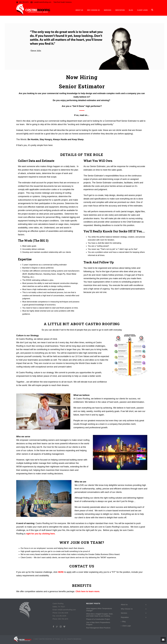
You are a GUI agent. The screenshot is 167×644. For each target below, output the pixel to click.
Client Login (142, 10)
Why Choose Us (93, 10)
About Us (79, 10)
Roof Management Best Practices (98, 628)
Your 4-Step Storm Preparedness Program (98, 623)
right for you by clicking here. (41, 534)
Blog (131, 10)
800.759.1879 (24, 2)
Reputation (120, 10)
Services (108, 10)
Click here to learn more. (88, 591)
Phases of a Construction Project (98, 619)
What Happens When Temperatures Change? (99, 610)
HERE (61, 572)
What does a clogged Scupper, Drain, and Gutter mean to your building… (100, 615)
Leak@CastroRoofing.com (42, 2)
